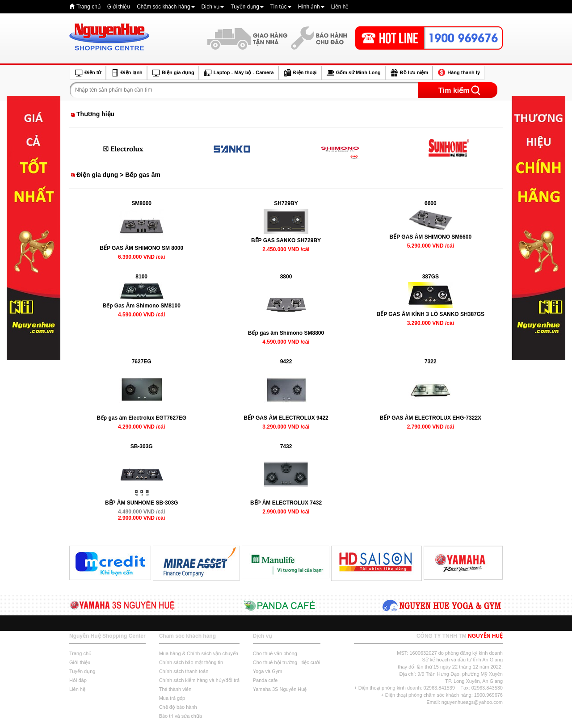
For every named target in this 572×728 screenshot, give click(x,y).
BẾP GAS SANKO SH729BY (286, 240)
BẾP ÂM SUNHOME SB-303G (141, 503)
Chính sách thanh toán (184, 671)
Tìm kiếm (454, 90)
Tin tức (281, 7)
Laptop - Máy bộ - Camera (239, 73)
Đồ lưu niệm (409, 73)
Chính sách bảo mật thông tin (191, 662)
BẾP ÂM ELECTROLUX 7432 (286, 503)
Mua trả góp (172, 698)
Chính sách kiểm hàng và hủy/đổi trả (199, 680)
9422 (286, 362)
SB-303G (142, 446)
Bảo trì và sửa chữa (181, 716)
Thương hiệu (95, 114)
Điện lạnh (126, 73)
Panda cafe (265, 680)
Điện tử (88, 73)
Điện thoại (300, 73)
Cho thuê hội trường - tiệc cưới (287, 662)
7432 (286, 446)
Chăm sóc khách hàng (166, 7)
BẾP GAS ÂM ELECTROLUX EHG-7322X (431, 418)
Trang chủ (88, 7)
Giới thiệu (119, 7)
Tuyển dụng (247, 7)
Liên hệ (340, 7)
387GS (431, 277)
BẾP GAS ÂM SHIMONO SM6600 (431, 237)
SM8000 (141, 203)
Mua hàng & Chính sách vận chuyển (199, 653)
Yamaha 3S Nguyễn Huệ (280, 689)
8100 (141, 277)
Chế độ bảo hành (178, 707)
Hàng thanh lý (458, 73)
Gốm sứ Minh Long (353, 73)
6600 (431, 203)
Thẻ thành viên (175, 689)
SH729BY (286, 203)
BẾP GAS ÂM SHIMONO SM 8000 (141, 248)
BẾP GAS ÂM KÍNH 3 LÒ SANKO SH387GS (431, 314)
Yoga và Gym (268, 671)
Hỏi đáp (78, 680)
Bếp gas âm (143, 175)
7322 (431, 362)
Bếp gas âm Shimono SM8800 (286, 333)
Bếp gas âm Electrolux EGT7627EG (141, 418)
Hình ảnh (311, 7)
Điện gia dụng (173, 73)
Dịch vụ (213, 7)
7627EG (142, 362)
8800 (286, 277)
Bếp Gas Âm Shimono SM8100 (141, 306)
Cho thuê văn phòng (275, 653)
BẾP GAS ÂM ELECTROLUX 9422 (286, 418)
